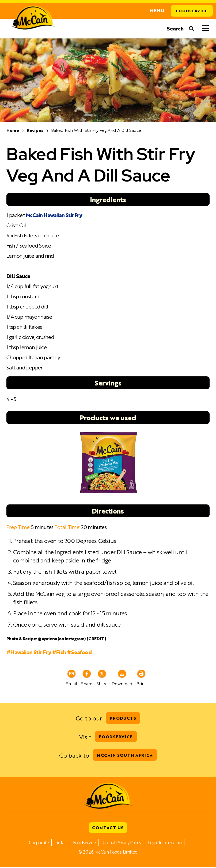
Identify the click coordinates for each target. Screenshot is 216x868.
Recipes (35, 130)
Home (13, 130)
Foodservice (192, 11)
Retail (60, 843)
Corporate (37, 843)
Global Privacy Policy (122, 843)
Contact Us (108, 828)
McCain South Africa (125, 756)
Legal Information (166, 843)
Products (123, 718)
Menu (156, 11)
